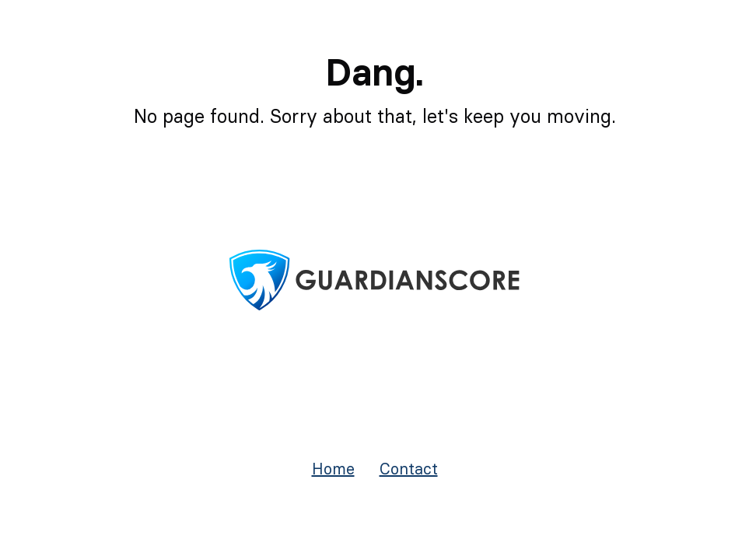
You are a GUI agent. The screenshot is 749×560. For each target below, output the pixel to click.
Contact (409, 469)
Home (333, 469)
